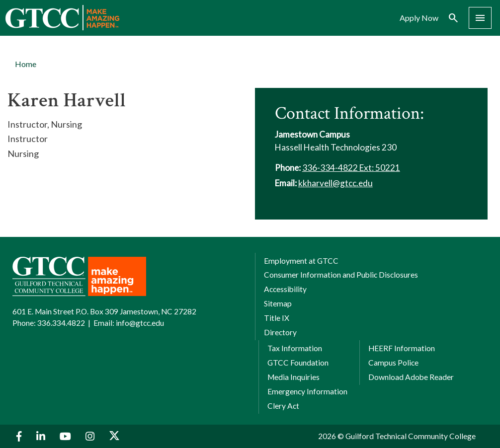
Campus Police (393, 363)
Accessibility (285, 289)
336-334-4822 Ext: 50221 (351, 168)
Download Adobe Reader (411, 377)
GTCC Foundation (298, 363)
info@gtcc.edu (140, 323)
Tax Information (295, 348)
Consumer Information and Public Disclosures (341, 275)
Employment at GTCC (301, 261)
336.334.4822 (61, 323)
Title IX (277, 318)
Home (26, 64)
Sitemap (278, 303)
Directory (280, 332)
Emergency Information (307, 391)
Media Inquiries (293, 377)
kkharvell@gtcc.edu (335, 183)
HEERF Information (402, 348)
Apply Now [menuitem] (419, 18)
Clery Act (283, 406)
